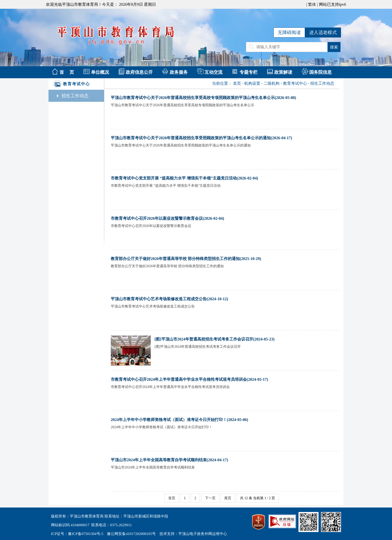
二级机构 (271, 83)
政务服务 (179, 72)
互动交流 (213, 72)
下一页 (210, 498)
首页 (237, 83)
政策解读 (283, 72)
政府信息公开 (139, 72)
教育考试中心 (295, 83)
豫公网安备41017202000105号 (131, 534)
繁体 (312, 4)
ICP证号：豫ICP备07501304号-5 (77, 534)
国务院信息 (320, 72)
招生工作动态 (75, 96)
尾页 (228, 498)
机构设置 (252, 83)
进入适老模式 (323, 32)
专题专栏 (248, 72)
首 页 (67, 72)
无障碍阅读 (289, 32)
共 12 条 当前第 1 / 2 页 (257, 498)
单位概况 (100, 72)
